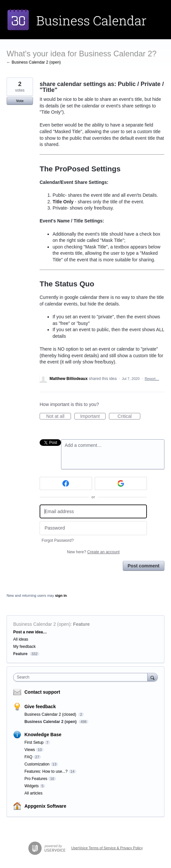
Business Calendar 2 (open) (42, 624)
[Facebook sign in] (66, 483)
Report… (152, 379)
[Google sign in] (121, 483)
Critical (129, 417)
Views (30, 750)
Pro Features (36, 779)
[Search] (153, 677)
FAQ (28, 757)
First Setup (34, 742)
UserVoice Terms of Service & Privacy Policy (107, 848)
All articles (34, 793)
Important (93, 417)
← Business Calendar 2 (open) (34, 62)
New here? (93, 552)
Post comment (144, 566)
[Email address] (93, 512)
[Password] (93, 528)
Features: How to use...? (46, 771)
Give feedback (40, 707)
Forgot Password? (58, 540)
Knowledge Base (43, 735)
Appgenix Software (45, 806)
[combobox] (82, 677)
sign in (61, 595)
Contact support (42, 692)
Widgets (32, 786)
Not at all (59, 417)
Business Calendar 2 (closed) (51, 714)
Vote (20, 101)
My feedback (24, 647)
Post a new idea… (30, 632)
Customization (37, 764)
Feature (81, 624)
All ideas (21, 639)
